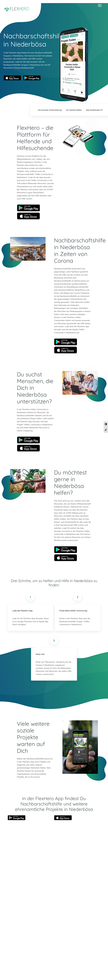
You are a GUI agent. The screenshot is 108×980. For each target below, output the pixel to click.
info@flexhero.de (19, 907)
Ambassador (57, 973)
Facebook (24, 914)
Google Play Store (32, 78)
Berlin (55, 909)
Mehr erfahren (36, 931)
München (81, 912)
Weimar (92, 912)
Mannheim (81, 909)
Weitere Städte (60, 921)
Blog (41, 973)
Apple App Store (12, 78)
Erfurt (67, 909)
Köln (67, 912)
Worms (92, 915)
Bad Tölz (57, 912)
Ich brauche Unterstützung (49, 110)
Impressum (85, 973)
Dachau (56, 915)
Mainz (67, 915)
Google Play (28, 208)
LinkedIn (19, 914)
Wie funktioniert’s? (94, 110)
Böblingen (93, 909)
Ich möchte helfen (73, 110)
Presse (75, 973)
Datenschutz (96, 973)
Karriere (67, 973)
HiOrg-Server (59, 933)
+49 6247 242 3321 (20, 904)
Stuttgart (81, 915)
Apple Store (28, 216)
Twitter (9, 914)
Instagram (14, 914)
